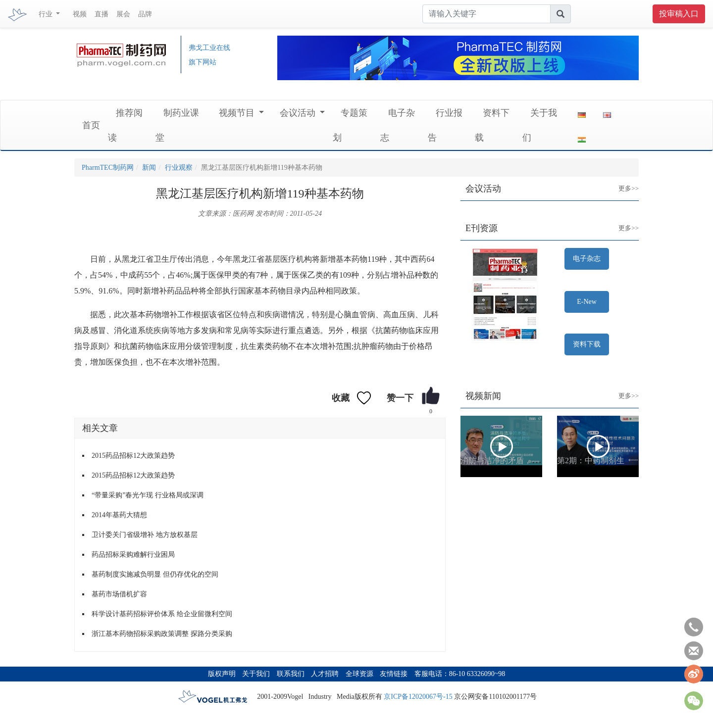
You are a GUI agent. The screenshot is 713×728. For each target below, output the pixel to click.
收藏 (341, 398)
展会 (123, 14)
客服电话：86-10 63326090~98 (460, 674)
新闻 (149, 168)
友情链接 (394, 674)
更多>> (621, 181)
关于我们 (256, 674)
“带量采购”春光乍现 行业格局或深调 (148, 495)
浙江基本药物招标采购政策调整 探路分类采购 (162, 634)
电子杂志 (587, 259)
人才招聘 (325, 674)
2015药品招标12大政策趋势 (133, 456)
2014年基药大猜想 (119, 515)
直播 (102, 14)
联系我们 (291, 674)
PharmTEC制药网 (108, 168)
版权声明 (222, 674)
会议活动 (299, 113)
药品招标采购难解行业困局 (133, 555)
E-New (587, 302)
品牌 (145, 14)
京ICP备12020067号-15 (418, 697)
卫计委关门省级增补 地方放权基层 (145, 535)
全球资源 (359, 674)
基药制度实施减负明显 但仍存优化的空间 (155, 574)
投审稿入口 (679, 14)
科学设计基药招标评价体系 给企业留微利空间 (162, 614)
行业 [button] (47, 14)
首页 (91, 125)
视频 (80, 14)
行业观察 (179, 168)
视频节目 (238, 113)
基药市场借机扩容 (119, 594)
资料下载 (587, 344)
